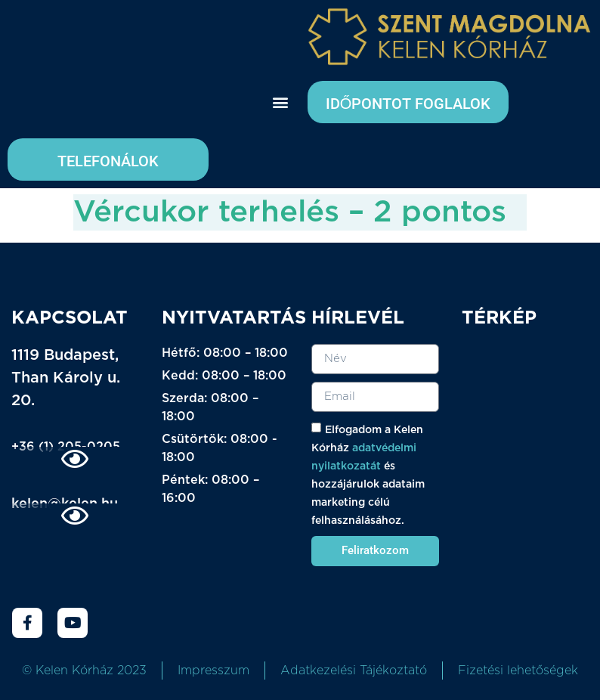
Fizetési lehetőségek (518, 671)
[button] (280, 102)
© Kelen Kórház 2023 (84, 671)
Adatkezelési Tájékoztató (354, 671)
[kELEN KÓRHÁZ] (526, 438)
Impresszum (213, 671)
